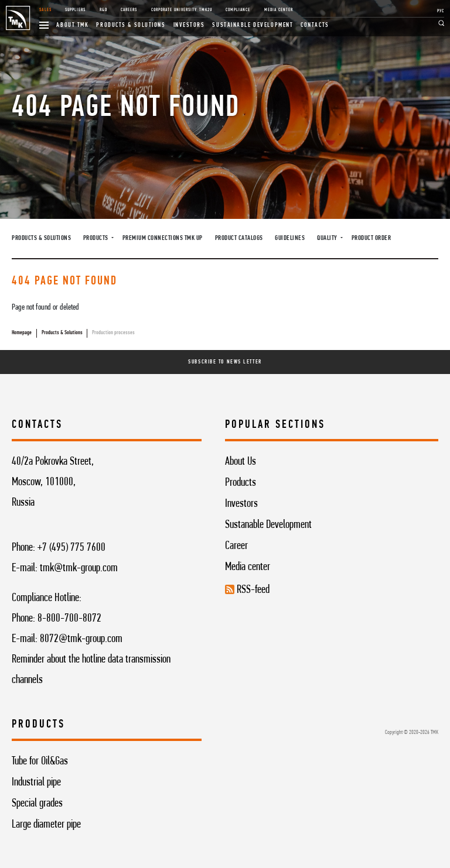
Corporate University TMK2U (182, 10)
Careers (129, 10)
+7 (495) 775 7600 (71, 548)
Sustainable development (253, 25)
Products (241, 483)
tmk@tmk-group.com (79, 568)
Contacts (315, 25)
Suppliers (75, 10)
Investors (189, 25)
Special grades (37, 804)
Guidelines (290, 238)
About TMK (72, 25)
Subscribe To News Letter (225, 362)
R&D (103, 10)
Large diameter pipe (46, 825)
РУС (441, 11)
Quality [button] (328, 238)
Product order (371, 238)
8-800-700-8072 (69, 619)
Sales (45, 10)
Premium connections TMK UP (163, 238)
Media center (248, 567)
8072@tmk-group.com (81, 639)
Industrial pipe (36, 783)
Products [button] (97, 238)
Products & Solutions (131, 25)
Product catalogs (239, 238)
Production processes (113, 333)
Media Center (279, 10)
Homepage (22, 333)
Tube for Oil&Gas (40, 761)
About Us (241, 462)
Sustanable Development (268, 525)
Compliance (238, 10)
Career (236, 546)
